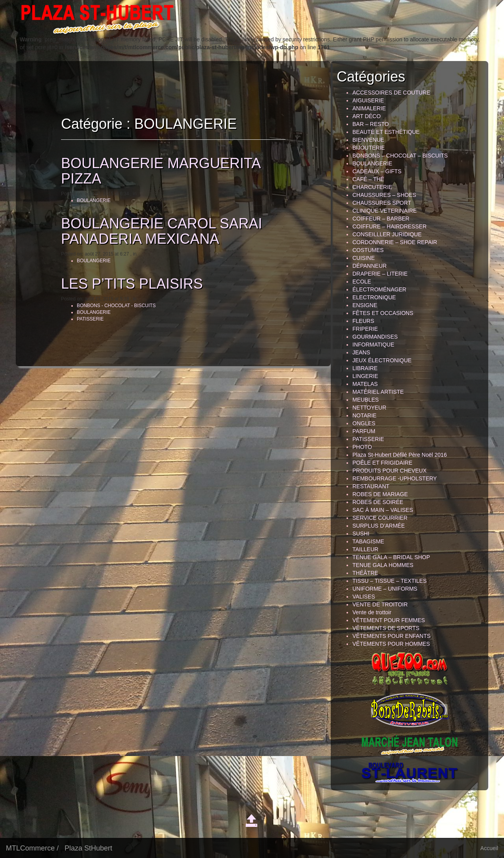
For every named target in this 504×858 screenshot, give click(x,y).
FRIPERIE (365, 329)
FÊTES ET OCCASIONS (383, 313)
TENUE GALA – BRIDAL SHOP (391, 557)
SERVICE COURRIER (380, 518)
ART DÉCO (367, 116)
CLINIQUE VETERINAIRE (384, 211)
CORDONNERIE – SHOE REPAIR (395, 242)
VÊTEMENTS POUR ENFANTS (391, 636)
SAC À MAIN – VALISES (383, 510)
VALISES (364, 597)
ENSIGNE (365, 305)
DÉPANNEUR (370, 266)
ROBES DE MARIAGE (380, 494)
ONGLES (364, 423)
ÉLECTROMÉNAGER (379, 289)
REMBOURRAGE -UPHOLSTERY (395, 478)
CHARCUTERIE (372, 187)
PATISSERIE (92, 319)
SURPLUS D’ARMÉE (379, 526)
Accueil (489, 848)
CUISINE (364, 258)
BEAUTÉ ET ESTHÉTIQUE (386, 132)
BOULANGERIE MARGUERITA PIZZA (162, 171)
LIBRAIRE (365, 368)
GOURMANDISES (375, 337)
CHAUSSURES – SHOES (384, 195)
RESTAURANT (371, 486)
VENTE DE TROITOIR (380, 604)
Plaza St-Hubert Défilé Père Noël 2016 (400, 455)
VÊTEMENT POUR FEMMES (389, 620)
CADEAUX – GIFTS (377, 171)
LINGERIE (365, 376)
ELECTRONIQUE (374, 297)
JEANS (361, 352)
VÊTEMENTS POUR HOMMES (391, 644)
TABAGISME (368, 541)
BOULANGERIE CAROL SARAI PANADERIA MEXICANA (163, 231)
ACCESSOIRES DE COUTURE (391, 93)
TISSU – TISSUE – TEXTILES (390, 581)
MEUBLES (366, 400)
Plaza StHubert (88, 848)
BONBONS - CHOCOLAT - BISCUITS (118, 306)
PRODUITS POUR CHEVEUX (389, 471)
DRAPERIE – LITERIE (380, 274)
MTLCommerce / (32, 848)
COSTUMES (368, 250)
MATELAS (365, 384)
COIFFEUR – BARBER (381, 219)
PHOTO (362, 447)
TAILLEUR (365, 549)
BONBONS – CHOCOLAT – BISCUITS (400, 156)
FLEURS (363, 321)
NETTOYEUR (369, 408)
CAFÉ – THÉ (368, 179)
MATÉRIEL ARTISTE (378, 392)
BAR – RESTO (371, 124)
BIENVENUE (368, 140)
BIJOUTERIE (369, 148)
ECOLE (362, 282)
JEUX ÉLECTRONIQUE (382, 360)
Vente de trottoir (372, 612)
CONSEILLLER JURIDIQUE (387, 234)
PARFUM (364, 431)
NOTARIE (364, 415)
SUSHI (361, 534)
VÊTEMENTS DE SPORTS (386, 628)
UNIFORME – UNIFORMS (385, 589)
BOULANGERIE (95, 200)
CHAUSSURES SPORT (382, 203)
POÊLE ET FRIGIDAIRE (382, 463)
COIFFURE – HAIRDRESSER (389, 226)
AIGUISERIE (368, 100)
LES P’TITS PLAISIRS (133, 284)
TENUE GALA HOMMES (383, 565)
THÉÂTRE (365, 573)
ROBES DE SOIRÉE (378, 502)
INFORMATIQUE (373, 345)
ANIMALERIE (369, 108)
